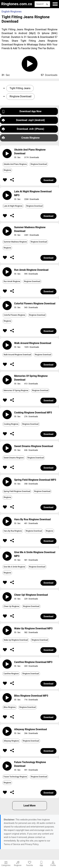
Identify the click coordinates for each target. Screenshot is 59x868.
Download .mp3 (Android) (23, 120)
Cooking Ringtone (11, 424)
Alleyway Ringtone (11, 741)
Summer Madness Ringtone (15, 242)
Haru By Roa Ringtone (13, 531)
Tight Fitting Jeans (20, 88)
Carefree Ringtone (11, 674)
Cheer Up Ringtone (11, 606)
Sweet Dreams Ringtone (14, 458)
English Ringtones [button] (12, 12)
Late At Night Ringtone (13, 206)
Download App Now (22, 111)
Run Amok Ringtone (12, 281)
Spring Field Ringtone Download (17, 491)
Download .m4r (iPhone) (23, 129)
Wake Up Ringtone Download (16, 640)
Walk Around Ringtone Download (17, 355)
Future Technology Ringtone (15, 777)
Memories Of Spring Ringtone (16, 390)
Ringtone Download (20, 96)
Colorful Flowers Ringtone (14, 315)
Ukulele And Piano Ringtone (15, 164)
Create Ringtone (21, 138)
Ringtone (7, 170)
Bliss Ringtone (10, 707)
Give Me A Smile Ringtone (14, 567)
